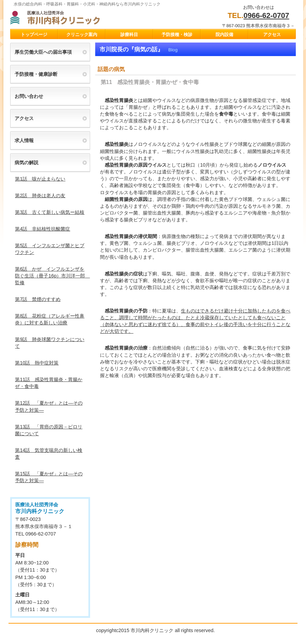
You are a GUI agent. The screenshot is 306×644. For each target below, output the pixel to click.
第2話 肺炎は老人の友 (40, 196)
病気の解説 (27, 163)
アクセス (24, 118)
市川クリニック (78, 17)
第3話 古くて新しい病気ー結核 (50, 212)
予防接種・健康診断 (36, 74)
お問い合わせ (29, 96)
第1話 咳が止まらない (40, 179)
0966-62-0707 (266, 15)
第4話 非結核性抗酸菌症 (42, 229)
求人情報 (24, 140)
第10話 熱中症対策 (37, 363)
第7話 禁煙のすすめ (38, 299)
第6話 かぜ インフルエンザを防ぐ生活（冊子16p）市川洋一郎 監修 (52, 276)
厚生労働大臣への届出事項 (43, 52)
